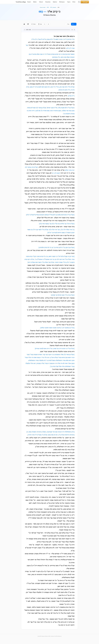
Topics (69, 2)
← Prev (68, 24)
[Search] (79, 2)
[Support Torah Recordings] (85, 2)
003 (58, 7)
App (40, 24)
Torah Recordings (21, 2)
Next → (74, 24)
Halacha (55, 2)
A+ (49, 24)
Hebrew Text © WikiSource (56, 636)
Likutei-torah (43, 7)
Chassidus (48, 2)
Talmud (41, 2)
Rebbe (35, 2)
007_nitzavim (53, 7)
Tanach (29, 2)
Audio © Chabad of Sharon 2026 (44, 636)
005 (48, 7)
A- (45, 24)
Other (74, 2)
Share (33, 24)
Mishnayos (62, 2)
